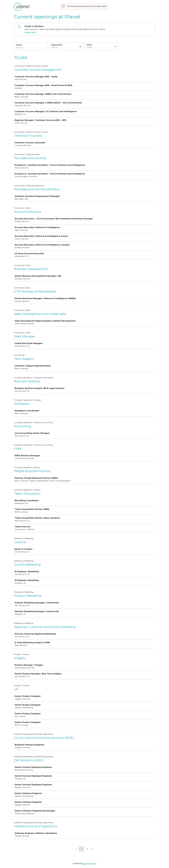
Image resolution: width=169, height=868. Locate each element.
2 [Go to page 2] (88, 849)
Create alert (30, 32)
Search (19, 45)
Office (89, 45)
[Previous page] (77, 849)
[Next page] (92, 849)
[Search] (31, 48)
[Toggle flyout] (80, 47)
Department (57, 45)
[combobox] (51, 48)
